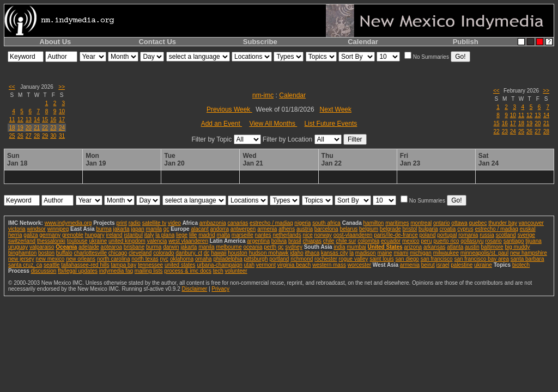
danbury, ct (189, 253)
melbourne (229, 247)
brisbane (134, 247)
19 (20, 128)
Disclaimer (194, 289)
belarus (348, 229)
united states (180, 265)
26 (20, 136)
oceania (253, 247)
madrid (207, 235)
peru (426, 241)
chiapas (312, 241)
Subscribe (260, 42)
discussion (44, 271)
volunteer (236, 271)
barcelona (326, 229)
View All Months (273, 124)
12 (20, 120)
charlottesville (90, 253)
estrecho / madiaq (271, 223)
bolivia (279, 241)
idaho (296, 253)
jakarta (122, 229)
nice (307, 235)
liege (182, 235)
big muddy (517, 247)
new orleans (81, 259)
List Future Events (331, 124)
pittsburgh (256, 259)
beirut (428, 265)
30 (53, 136)
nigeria (302, 223)
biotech (521, 265)
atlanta (455, 247)
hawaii (219, 253)
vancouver (531, 223)
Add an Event (222, 124)
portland (279, 259)
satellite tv (154, 223)
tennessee (150, 265)
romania (468, 235)
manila (154, 229)
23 (53, 128)
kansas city (334, 253)
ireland (114, 235)
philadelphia (228, 259)
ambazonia (213, 223)
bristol (410, 229)
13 (29, 120)
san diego (407, 259)
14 (37, 120)
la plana (165, 235)
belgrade (390, 229)
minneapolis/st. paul (484, 253)
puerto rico (446, 241)
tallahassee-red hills (85, 265)
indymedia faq (116, 271)
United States (385, 247)
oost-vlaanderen (353, 235)
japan (137, 229)
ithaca (313, 253)
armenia (267, 229)
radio (135, 223)
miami (401, 253)
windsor (36, 229)
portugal (447, 235)
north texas (145, 259)
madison (366, 253)
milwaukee (446, 253)
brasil (295, 241)
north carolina (114, 259)
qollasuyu (472, 241)
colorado (163, 253)
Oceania (66, 247)
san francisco (437, 259)
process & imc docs (188, 271)
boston (46, 253)
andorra (219, 229)
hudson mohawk (269, 253)
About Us (56, 42)
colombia (368, 241)
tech (218, 271)
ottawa (459, 223)
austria (305, 229)
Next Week (336, 109)
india (339, 247)
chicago (118, 253)
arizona (413, 247)
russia (487, 235)
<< (12, 87)
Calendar (363, 42)
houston (238, 253)
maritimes (397, 223)
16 (53, 120)
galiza (31, 235)
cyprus (465, 229)
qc (166, 229)
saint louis (381, 259)
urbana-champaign (219, 265)
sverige (526, 235)
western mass (329, 265)
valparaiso (42, 247)
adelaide (89, 247)
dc (207, 253)
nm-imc (263, 95)
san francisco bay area (481, 259)
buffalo (64, 253)
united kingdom (127, 241)
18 (12, 128)
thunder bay (503, 223)
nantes (263, 235)
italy (149, 235)
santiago (514, 241)
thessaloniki (51, 241)
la (351, 253)
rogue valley (354, 259)
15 (45, 120)
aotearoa (111, 247)
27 (29, 136)
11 (12, 120)
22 (45, 128)
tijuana (533, 241)
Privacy (220, 289)
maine (384, 253)
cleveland (140, 253)
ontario (442, 223)
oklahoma (182, 259)
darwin (171, 247)
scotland (506, 235)
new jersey (21, 259)
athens (287, 229)
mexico (411, 241)
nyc (165, 259)
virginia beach (294, 265)
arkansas (435, 247)
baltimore (492, 247)
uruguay (18, 247)
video (174, 223)
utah (249, 265)
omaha (204, 259)
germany (50, 235)
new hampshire (529, 253)
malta (223, 235)
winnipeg (58, 229)
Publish (466, 42)
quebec (478, 223)
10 (62, 111)
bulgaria (428, 229)
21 (37, 128)
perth (270, 247)
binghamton (22, 253)
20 (29, 128)
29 (45, 136)
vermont (266, 265)
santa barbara (527, 259)
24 (62, 128)
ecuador (391, 241)
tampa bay (123, 265)
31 (62, 136)
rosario (493, 241)
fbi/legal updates (78, 271)
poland (428, 235)
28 (37, 136)
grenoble (73, 235)
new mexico (50, 259)
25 (12, 136)
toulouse (77, 241)
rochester (326, 259)
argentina (258, 241)
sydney (294, 247)
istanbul (133, 235)
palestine (462, 265)
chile (329, 241)
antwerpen (243, 229)
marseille (242, 235)
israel (443, 265)
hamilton (374, 223)
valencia (157, 241)
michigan (421, 253)
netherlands (287, 235)
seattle (51, 265)
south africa (326, 223)
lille (193, 235)
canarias (238, 223)
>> (62, 87)
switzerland (22, 241)
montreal (421, 223)
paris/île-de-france (396, 235)
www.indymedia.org (68, 223)
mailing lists (149, 271)
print (121, 223)
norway (323, 235)
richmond (302, 259)
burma (104, 229)
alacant (199, 229)
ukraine (98, 241)
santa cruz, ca (25, 265)
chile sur (346, 241)
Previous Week (229, 109)
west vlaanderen (188, 241)
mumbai (356, 247)
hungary (95, 235)
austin (472, 247)
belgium (369, 229)
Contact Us (157, 42)
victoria (17, 229)
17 (62, 120)
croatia (447, 229)
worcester (359, 265)
